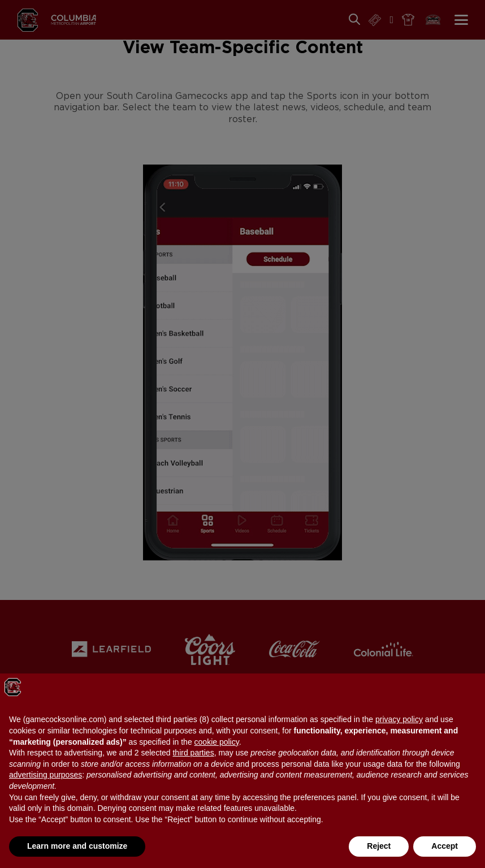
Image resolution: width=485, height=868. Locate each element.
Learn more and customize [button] (77, 846)
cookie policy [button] (217, 742)
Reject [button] (379, 846)
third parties (193, 753)
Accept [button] (445, 846)
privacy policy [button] (399, 719)
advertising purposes (46, 775)
